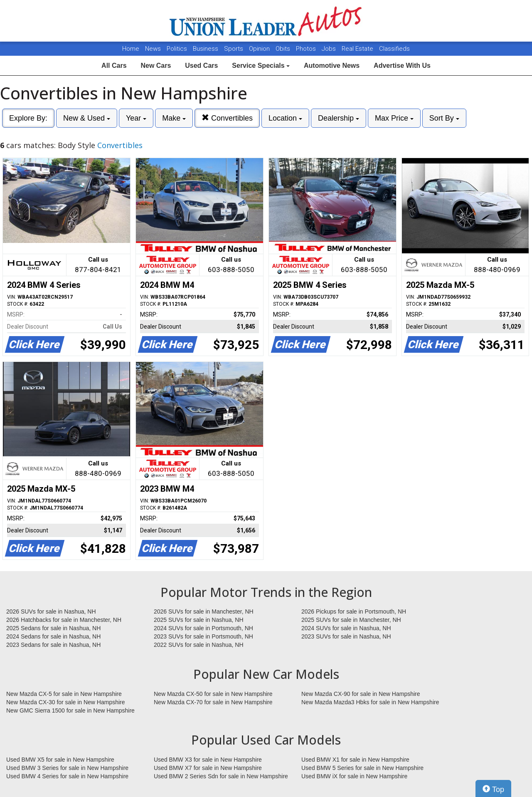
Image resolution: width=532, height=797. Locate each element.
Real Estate (358, 49)
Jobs (330, 49)
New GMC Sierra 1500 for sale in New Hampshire (70, 710)
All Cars (114, 66)
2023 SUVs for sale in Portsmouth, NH (203, 636)
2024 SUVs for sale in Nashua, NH (346, 628)
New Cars (156, 66)
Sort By (444, 118)
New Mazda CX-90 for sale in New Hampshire (361, 694)
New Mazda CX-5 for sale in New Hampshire (64, 694)
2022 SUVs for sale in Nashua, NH (199, 645)
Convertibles (227, 118)
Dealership (339, 118)
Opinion (260, 49)
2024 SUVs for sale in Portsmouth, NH (203, 628)
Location (285, 118)
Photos (307, 49)
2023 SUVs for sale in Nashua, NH (346, 636)
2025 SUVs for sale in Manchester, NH (351, 620)
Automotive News (332, 66)
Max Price (394, 118)
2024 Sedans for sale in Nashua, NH (53, 636)
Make (174, 118)
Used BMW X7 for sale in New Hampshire (208, 768)
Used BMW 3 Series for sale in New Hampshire (67, 768)
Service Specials (261, 66)
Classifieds (394, 49)
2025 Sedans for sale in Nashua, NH (53, 628)
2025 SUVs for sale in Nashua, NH (199, 620)
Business (206, 49)
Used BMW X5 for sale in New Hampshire (60, 760)
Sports (234, 49)
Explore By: (28, 118)
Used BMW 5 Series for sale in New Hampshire (362, 768)
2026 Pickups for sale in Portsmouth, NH (354, 611)
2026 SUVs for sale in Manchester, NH (204, 611)
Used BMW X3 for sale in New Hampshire (208, 760)
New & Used (87, 118)
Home (131, 49)
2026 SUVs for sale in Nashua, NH (51, 611)
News (153, 49)
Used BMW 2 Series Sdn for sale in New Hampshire (221, 776)
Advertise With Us (402, 66)
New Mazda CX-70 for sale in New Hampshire (213, 702)
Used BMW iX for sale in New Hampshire (354, 776)
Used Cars (201, 66)
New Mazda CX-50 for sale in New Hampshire (213, 694)
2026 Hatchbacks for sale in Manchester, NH (64, 620)
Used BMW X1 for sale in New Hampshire (355, 760)
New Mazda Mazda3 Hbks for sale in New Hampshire (370, 702)
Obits (284, 49)
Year (136, 118)
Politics (177, 49)
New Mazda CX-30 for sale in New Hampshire (66, 702)
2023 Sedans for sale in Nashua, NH (53, 645)
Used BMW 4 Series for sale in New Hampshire (67, 776)
